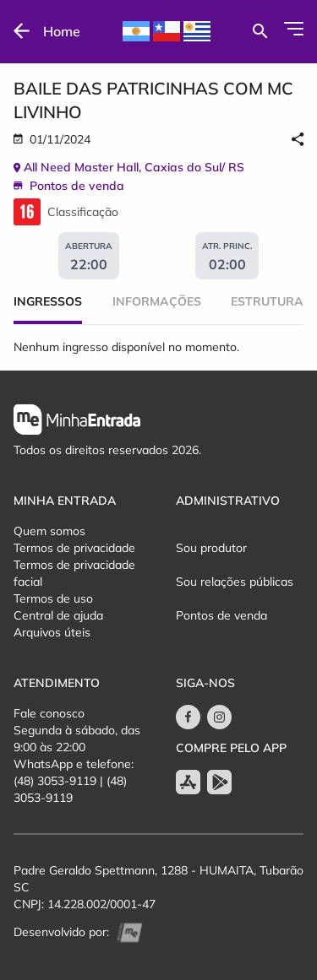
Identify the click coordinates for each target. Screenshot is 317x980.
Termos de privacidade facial (74, 573)
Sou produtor (211, 548)
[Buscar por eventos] (260, 31)
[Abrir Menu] (294, 29)
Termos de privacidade (74, 548)
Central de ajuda (58, 615)
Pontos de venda (221, 615)
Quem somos (49, 531)
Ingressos (48, 301)
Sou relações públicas (235, 582)
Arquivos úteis (52, 632)
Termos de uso (53, 598)
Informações (157, 301)
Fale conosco (49, 713)
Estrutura (267, 301)
